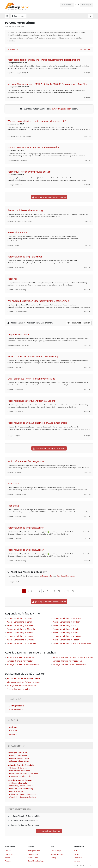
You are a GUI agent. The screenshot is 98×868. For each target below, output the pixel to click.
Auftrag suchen (16, 709)
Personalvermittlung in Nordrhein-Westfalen (72, 643)
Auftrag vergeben (47, 576)
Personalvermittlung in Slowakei (20, 640)
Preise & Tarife (33, 858)
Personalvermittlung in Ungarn (20, 636)
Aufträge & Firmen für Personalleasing (69, 664)
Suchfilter (13, 50)
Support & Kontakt (57, 854)
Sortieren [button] (85, 50)
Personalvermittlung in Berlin (19, 622)
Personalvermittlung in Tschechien (22, 643)
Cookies (76, 854)
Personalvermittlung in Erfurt (65, 633)
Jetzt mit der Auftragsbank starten (49, 448)
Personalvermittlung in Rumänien (67, 636)
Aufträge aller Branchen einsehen (21, 686)
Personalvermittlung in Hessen (66, 640)
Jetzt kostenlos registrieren (49, 831)
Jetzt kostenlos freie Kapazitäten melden (24, 678)
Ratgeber (8, 861)
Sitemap (54, 858)
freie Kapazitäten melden (66, 576)
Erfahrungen (9, 854)
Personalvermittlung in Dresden (66, 629)
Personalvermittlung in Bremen (20, 633)
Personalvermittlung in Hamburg (21, 618)
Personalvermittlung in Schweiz (20, 625)
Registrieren (67, 5)
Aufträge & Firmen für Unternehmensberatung (73, 657)
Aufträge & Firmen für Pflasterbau (67, 661)
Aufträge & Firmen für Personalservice (23, 664)
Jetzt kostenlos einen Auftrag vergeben (23, 682)
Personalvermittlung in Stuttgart (66, 622)
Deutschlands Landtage (36, 861)
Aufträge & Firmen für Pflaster (20, 661)
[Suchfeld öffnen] (91, 16)
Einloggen (87, 5)
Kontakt (8, 858)
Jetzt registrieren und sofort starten (49, 197)
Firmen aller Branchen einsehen (20, 689)
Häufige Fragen (56, 851)
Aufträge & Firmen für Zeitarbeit (20, 657)
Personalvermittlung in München (67, 618)
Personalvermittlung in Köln (65, 625)
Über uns (8, 851)
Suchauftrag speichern (79, 323)
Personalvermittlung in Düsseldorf (21, 629)
